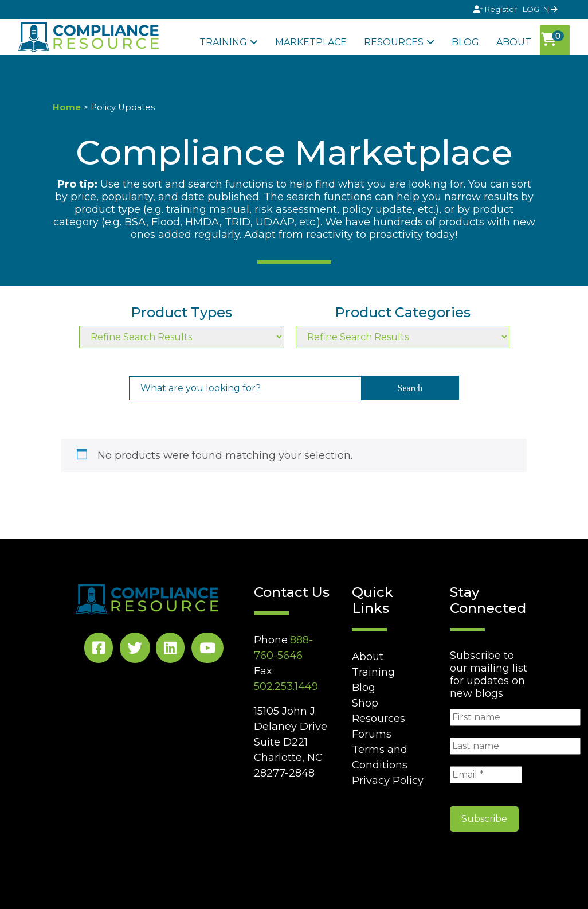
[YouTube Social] (207, 650)
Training (223, 42)
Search (410, 388)
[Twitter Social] (135, 650)
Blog (465, 42)
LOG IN (540, 9)
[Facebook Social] (99, 650)
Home (67, 107)
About (514, 42)
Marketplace (311, 42)
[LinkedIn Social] (170, 650)
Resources (394, 42)
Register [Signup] (496, 9)
